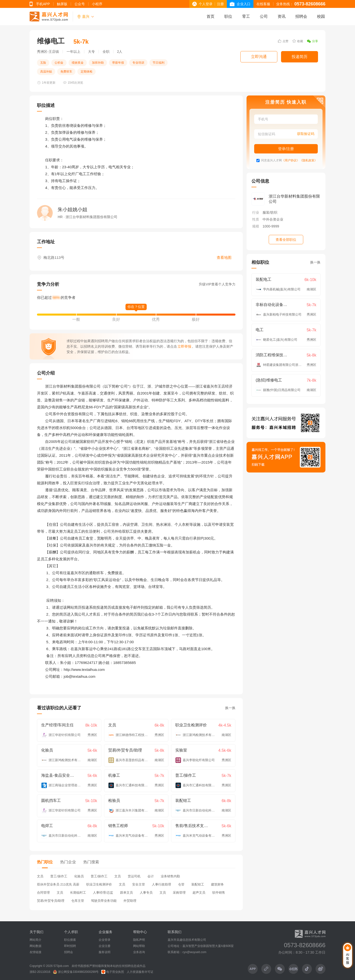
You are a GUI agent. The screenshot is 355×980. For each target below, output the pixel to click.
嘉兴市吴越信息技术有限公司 (187, 940)
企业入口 (244, 4)
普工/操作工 (59, 876)
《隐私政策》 (308, 160)
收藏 (298, 41)
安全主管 (139, 884)
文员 (40, 876)
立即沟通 (259, 57)
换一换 (230, 708)
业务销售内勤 (170, 876)
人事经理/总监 (103, 893)
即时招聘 (70, 946)
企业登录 (105, 940)
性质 (256, 219)
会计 (151, 876)
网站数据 (35, 946)
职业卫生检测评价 (99, 884)
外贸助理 (130, 901)
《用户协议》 (291, 160)
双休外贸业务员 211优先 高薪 (58, 884)
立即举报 (184, 346)
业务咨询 (139, 952)
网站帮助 (139, 946)
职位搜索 (70, 940)
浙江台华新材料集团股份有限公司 (294, 199)
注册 (220, 4)
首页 (211, 16)
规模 (256, 226)
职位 (228, 16)
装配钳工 (198, 884)
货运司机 (134, 876)
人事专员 (146, 893)
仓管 (181, 884)
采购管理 (179, 893)
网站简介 (35, 940)
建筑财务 (217, 884)
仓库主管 (78, 901)
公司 (264, 16)
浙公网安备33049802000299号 (76, 972)
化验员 (79, 876)
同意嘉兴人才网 (271, 160)
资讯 (282, 16)
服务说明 (105, 952)
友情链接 (35, 952)
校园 (321, 16)
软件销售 (219, 893)
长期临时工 (78, 893)
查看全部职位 (286, 240)
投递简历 (300, 57)
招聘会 (301, 16)
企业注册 (105, 946)
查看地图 (224, 257)
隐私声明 (139, 940)
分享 (312, 41)
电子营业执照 (113, 972)
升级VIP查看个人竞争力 (217, 284)
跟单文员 (126, 893)
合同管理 (43, 893)
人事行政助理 (161, 884)
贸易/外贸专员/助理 (51, 901)
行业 (256, 212)
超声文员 (199, 893)
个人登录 (206, 4)
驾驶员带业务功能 (104, 901)
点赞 (283, 41)
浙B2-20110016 (40, 972)
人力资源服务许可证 (140, 972)
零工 (246, 16)
